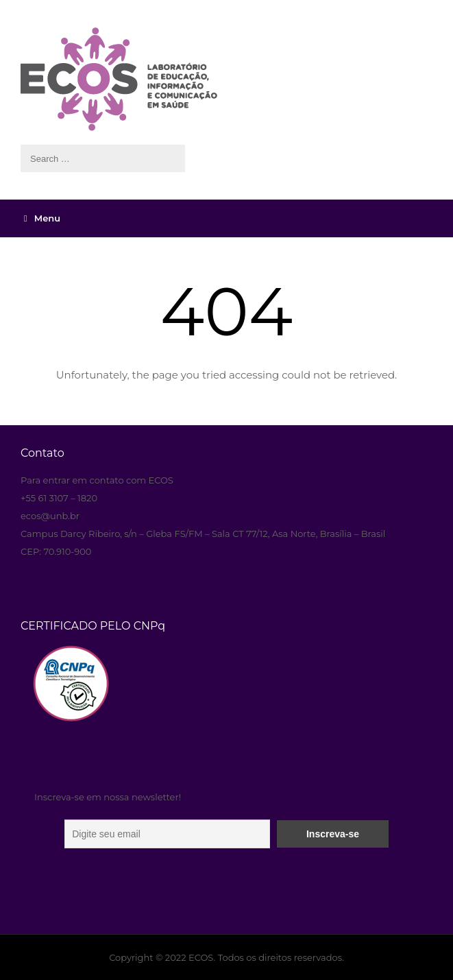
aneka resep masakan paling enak (22, 427)
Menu (42, 218)
